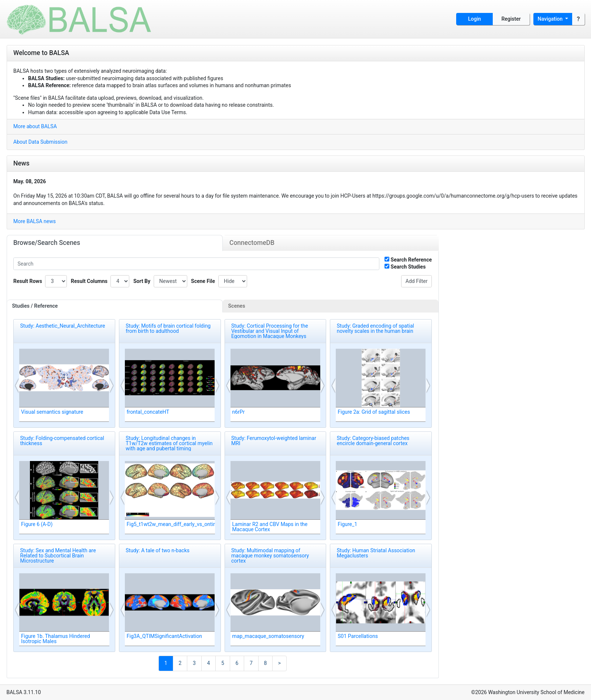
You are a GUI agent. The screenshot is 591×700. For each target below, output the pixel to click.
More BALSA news (35, 221)
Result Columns (89, 281)
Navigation (551, 19)
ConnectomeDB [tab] (252, 243)
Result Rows (28, 281)
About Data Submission (40, 142)
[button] (17, 386)
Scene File (203, 281)
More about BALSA (35, 126)
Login (474, 19)
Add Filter (417, 281)
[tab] (115, 306)
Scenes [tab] (237, 306)
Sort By (142, 281)
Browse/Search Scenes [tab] (47, 243)
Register (511, 19)
